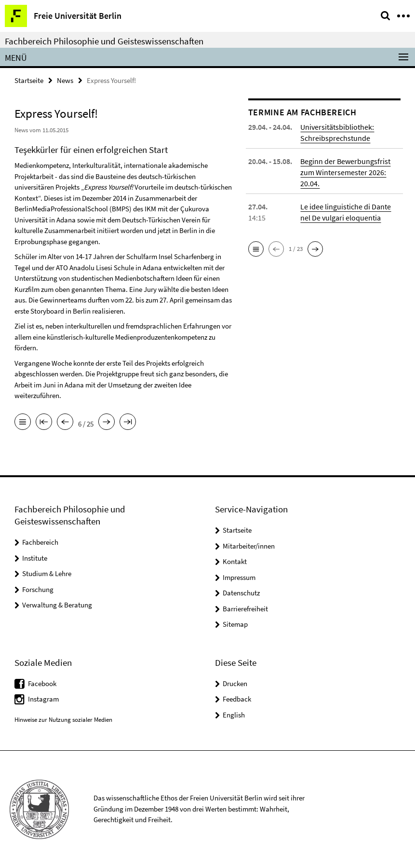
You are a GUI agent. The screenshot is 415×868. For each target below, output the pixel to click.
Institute (35, 558)
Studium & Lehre (47, 573)
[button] (256, 249)
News (65, 80)
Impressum (239, 577)
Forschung (38, 589)
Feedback (237, 699)
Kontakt (235, 561)
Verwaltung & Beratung (57, 605)
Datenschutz (241, 593)
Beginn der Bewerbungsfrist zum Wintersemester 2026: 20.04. (345, 172)
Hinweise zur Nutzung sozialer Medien (63, 720)
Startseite (29, 80)
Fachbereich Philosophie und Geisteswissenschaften (104, 41)
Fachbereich (40, 542)
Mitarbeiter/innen (249, 546)
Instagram (43, 699)
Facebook (42, 683)
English (234, 715)
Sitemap (235, 624)
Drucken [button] (235, 683)
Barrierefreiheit (245, 609)
